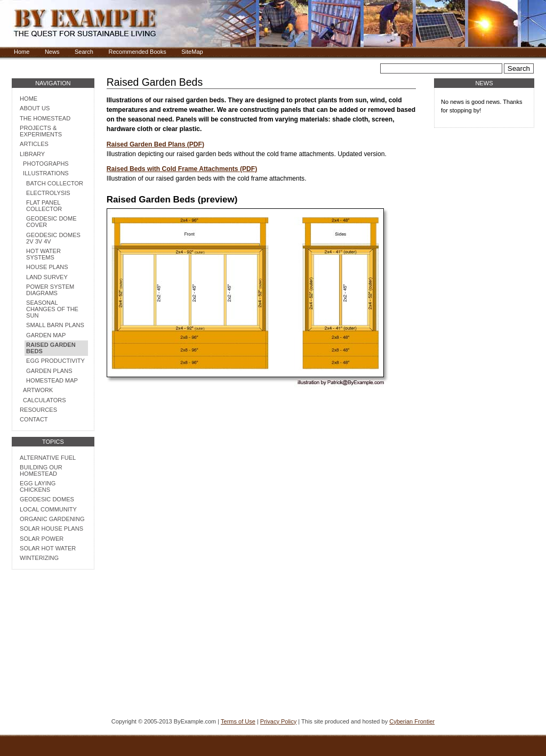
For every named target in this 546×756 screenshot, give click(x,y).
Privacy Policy (278, 721)
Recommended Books (137, 52)
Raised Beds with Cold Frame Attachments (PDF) (182, 169)
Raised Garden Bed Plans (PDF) (155, 144)
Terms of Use (238, 721)
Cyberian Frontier (412, 721)
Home (22, 52)
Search (84, 52)
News (52, 52)
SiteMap (192, 52)
